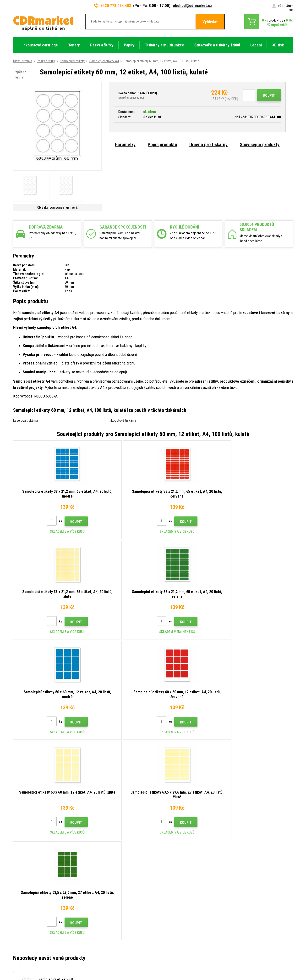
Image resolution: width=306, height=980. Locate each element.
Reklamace (93, 901)
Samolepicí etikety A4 (104, 61)
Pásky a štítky (46, 61)
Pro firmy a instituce (99, 922)
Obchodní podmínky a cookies (106, 908)
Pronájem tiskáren (98, 929)
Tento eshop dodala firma (257, 958)
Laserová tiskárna (25, 420)
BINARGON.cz (284, 958)
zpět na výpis (21, 75)
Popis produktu (162, 145)
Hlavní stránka (23, 61)
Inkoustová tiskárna (123, 420)
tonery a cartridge (184, 974)
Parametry (125, 145)
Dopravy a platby (96, 880)
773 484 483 (34, 868)
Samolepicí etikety (72, 61)
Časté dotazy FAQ (98, 894)
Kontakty (91, 866)
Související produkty (260, 145)
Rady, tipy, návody (97, 873)
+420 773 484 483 (113, 6)
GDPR (89, 915)
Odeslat (236, 835)
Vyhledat (210, 22)
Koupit (269, 95)
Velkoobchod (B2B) (99, 887)
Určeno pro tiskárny (208, 145)
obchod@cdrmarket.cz (192, 6)
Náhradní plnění (96, 936)
